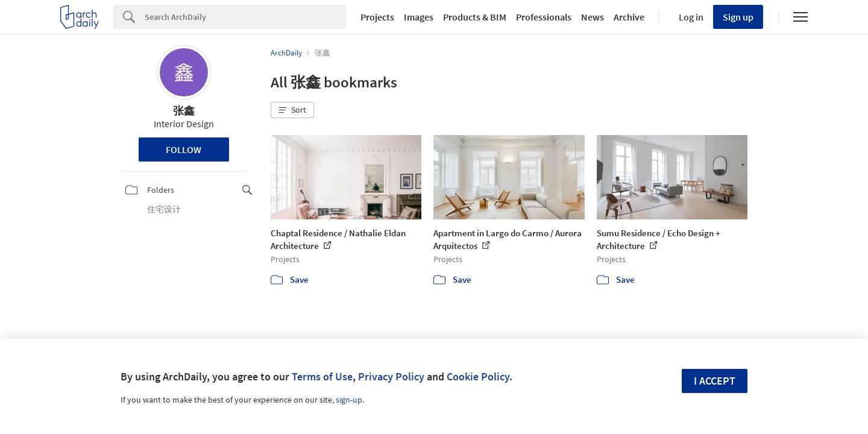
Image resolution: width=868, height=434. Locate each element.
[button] (292, 110)
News (593, 17)
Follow (184, 149)
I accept (715, 381)
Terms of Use (322, 376)
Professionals (544, 17)
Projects (377, 17)
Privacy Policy (391, 376)
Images (419, 17)
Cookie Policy (478, 376)
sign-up (349, 400)
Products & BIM (475, 17)
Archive (629, 17)
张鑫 (184, 111)
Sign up (738, 17)
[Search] (245, 17)
